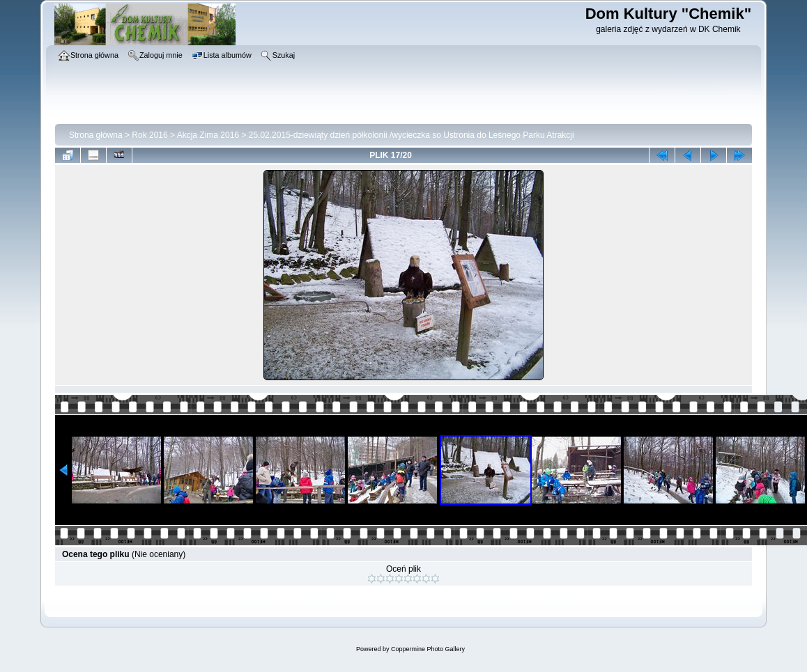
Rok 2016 (149, 135)
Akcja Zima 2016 (208, 135)
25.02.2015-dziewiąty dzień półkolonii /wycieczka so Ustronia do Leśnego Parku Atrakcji (412, 135)
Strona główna (96, 135)
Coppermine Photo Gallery (428, 649)
